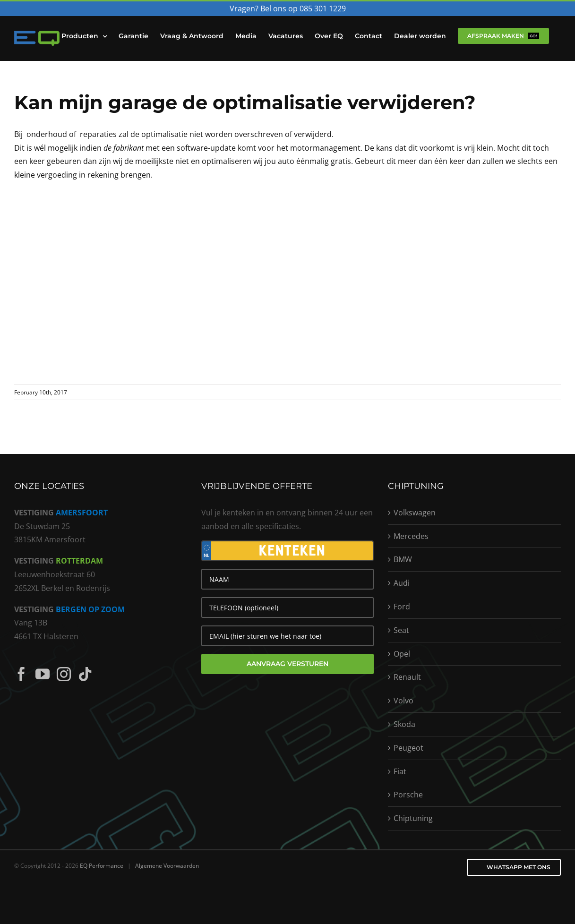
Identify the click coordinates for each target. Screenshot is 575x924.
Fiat (400, 771)
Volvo (403, 701)
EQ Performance (102, 866)
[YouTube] (43, 674)
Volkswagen (415, 513)
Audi (402, 583)
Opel (402, 654)
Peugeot (408, 748)
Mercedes (411, 536)
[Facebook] (21, 674)
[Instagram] (64, 674)
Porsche (408, 795)
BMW (403, 559)
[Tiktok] (85, 674)
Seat (401, 630)
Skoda (404, 724)
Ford (402, 607)
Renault (407, 677)
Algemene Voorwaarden (167, 866)
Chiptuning (413, 818)
